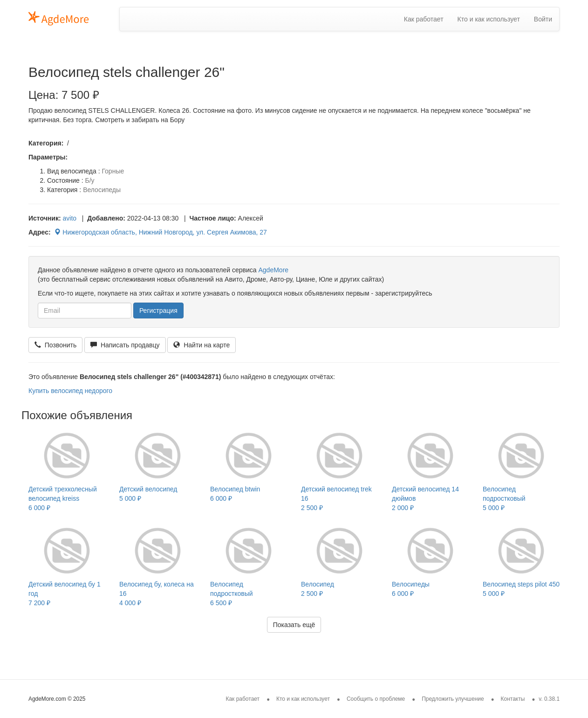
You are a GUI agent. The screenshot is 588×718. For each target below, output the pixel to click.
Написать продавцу (125, 345)
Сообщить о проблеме (376, 699)
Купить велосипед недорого (70, 391)
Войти (543, 19)
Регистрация (158, 311)
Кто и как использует (489, 19)
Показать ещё (294, 625)
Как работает (424, 19)
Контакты (513, 699)
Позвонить (55, 345)
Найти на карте (202, 345)
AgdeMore (273, 270)
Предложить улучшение (453, 699)
